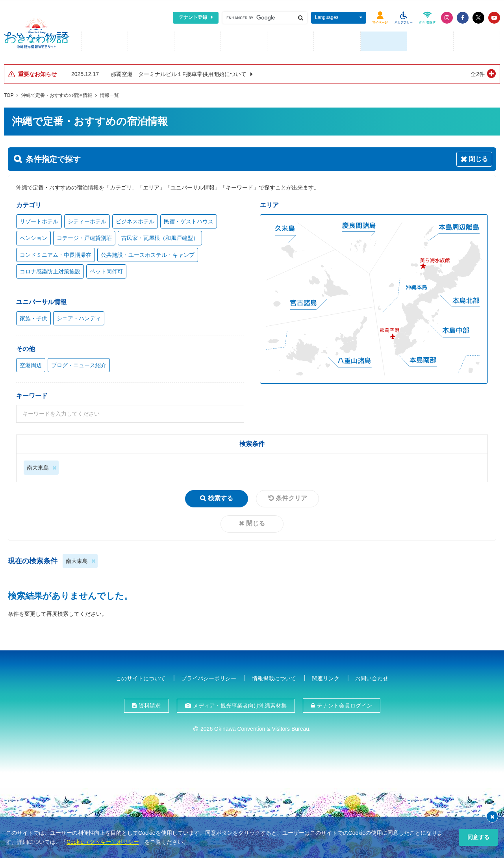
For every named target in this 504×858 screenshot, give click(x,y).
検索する (220, 497)
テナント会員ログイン (345, 704)
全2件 (478, 73)
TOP (9, 94)
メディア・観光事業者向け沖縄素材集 (240, 704)
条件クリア (291, 497)
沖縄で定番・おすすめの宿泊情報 (57, 94)
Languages (327, 17)
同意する (478, 837)
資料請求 (150, 704)
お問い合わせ (372, 677)
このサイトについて (141, 677)
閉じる (256, 522)
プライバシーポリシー (209, 677)
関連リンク (326, 677)
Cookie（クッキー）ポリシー (103, 842)
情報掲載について (274, 677)
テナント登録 (193, 17)
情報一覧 (109, 94)
